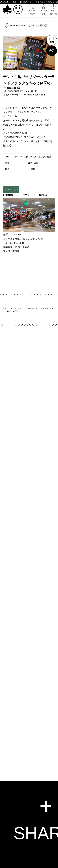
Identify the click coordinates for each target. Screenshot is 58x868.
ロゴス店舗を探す (43, 9)
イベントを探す (32, 9)
